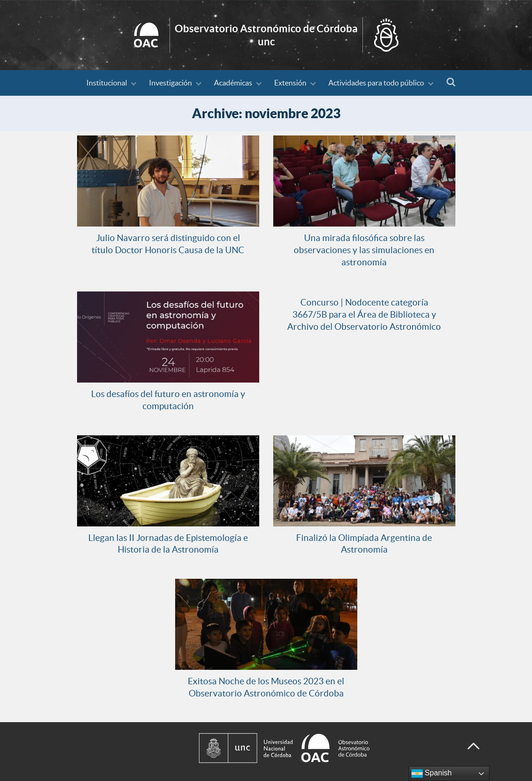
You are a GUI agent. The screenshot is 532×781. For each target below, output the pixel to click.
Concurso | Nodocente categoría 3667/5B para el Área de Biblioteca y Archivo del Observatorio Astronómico (364, 314)
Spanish (432, 774)
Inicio (266, 35)
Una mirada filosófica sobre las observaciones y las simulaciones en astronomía (364, 250)
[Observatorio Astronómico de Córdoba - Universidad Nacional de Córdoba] (324, 748)
